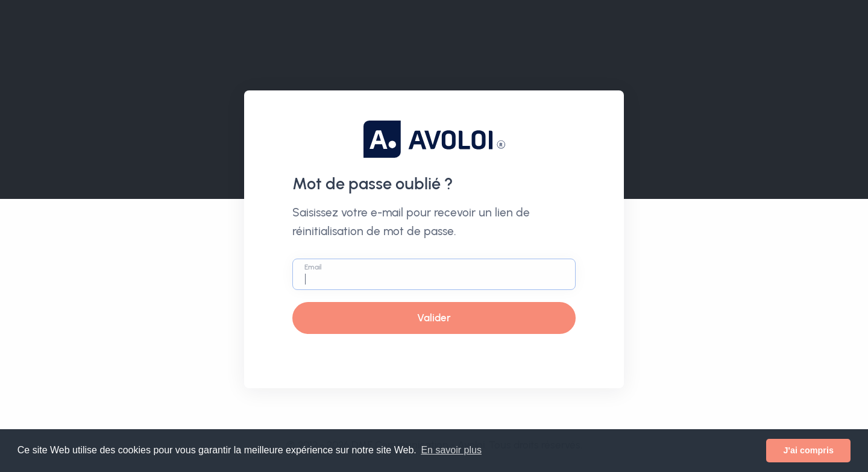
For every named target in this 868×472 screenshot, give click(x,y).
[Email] (434, 274)
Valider (434, 318)
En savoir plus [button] (451, 450)
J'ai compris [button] (808, 450)
